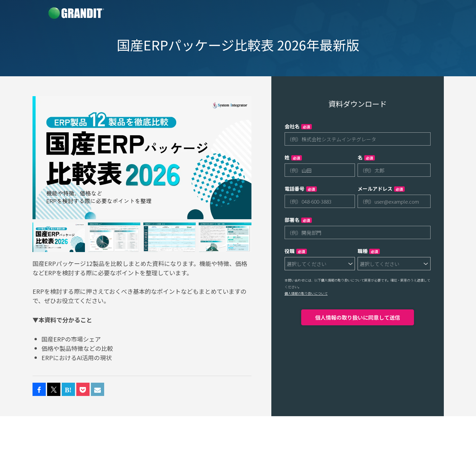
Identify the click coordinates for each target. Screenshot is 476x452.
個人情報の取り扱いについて (306, 293)
